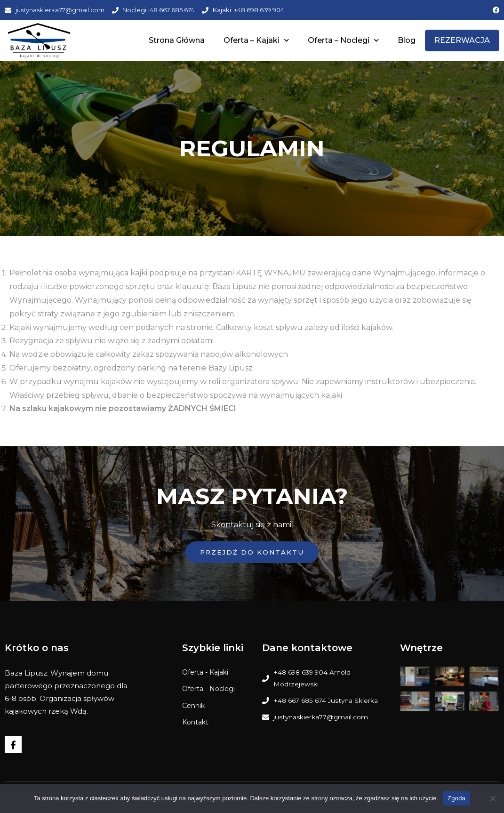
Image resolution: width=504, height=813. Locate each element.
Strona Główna (177, 40)
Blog (407, 40)
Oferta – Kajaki (256, 40)
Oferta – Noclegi (343, 40)
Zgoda (456, 798)
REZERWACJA (462, 40)
